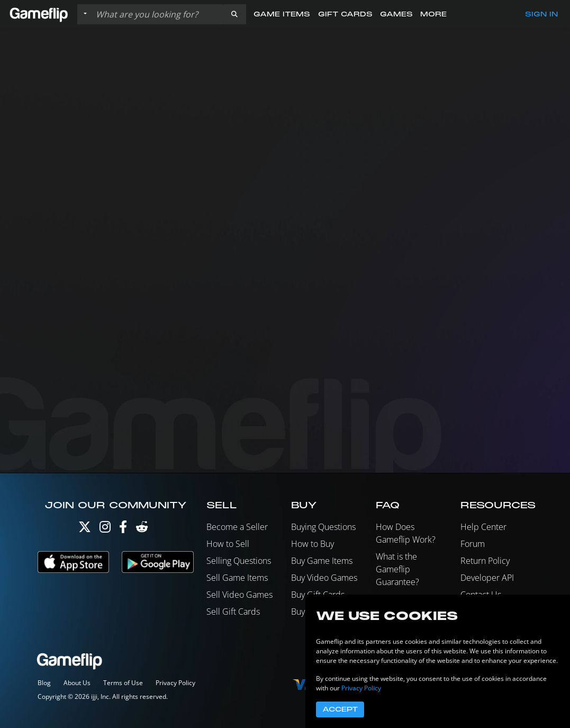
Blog (44, 683)
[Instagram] (105, 529)
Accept (340, 709)
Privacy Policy (175, 683)
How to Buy (313, 544)
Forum (473, 544)
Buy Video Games (324, 578)
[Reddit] (142, 529)
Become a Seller (237, 527)
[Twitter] (85, 529)
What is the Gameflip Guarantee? (397, 569)
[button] (234, 14)
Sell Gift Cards (233, 612)
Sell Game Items (237, 578)
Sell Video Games (239, 595)
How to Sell (228, 544)
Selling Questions (239, 561)
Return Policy (485, 561)
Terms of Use (123, 683)
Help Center (483, 527)
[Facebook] (123, 529)
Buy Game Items (322, 561)
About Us (77, 683)
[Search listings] (157, 14)
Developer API (487, 578)
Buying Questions (323, 527)
